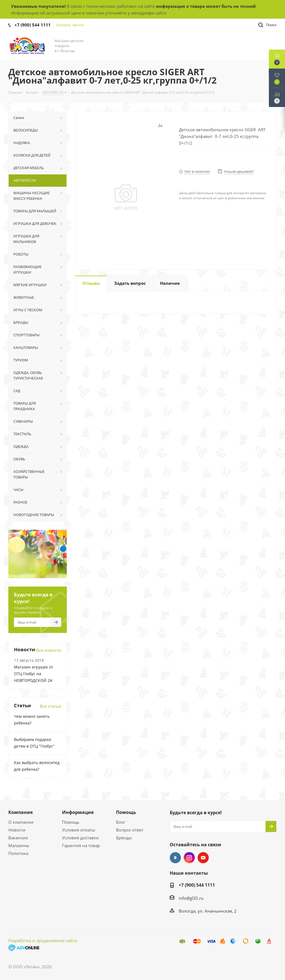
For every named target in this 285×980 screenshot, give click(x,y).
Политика (18, 853)
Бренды (124, 838)
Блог (121, 822)
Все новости (49, 650)
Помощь (71, 822)
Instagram (189, 858)
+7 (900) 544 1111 (33, 25)
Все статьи (51, 706)
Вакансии (18, 838)
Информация (78, 812)
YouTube (203, 858)
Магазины (19, 845)
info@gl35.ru (191, 898)
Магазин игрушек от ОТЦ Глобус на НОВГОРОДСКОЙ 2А (34, 674)
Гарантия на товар (81, 845)
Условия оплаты (79, 830)
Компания (20, 812)
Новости (17, 830)
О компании (21, 822)
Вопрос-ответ (130, 830)
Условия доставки (80, 838)
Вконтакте (175, 858)
